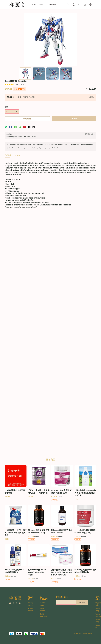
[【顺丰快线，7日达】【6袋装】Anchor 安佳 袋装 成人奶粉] (16, 522)
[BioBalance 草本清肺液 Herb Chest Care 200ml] (62, 523)
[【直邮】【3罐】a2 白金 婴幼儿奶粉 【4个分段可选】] (39, 481)
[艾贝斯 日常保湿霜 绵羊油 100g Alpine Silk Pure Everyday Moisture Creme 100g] (62, 564)
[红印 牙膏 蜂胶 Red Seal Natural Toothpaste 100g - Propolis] (39, 564)
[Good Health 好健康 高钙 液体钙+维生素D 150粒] (62, 483)
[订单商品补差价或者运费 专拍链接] (16, 481)
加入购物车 (27, 119)
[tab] (8, 156)
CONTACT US (52, 5)
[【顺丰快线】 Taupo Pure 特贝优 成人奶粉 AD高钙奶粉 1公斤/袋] (85, 483)
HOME (34, 5)
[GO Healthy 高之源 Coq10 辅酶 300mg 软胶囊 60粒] (85, 562)
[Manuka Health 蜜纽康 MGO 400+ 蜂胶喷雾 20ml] (16, 562)
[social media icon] (10, 603)
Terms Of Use (98, 598)
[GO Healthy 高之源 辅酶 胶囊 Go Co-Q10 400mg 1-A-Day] (39, 523)
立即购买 (74, 119)
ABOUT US (42, 5)
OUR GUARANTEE (44, 598)
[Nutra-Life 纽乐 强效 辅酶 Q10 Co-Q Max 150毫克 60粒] (85, 523)
